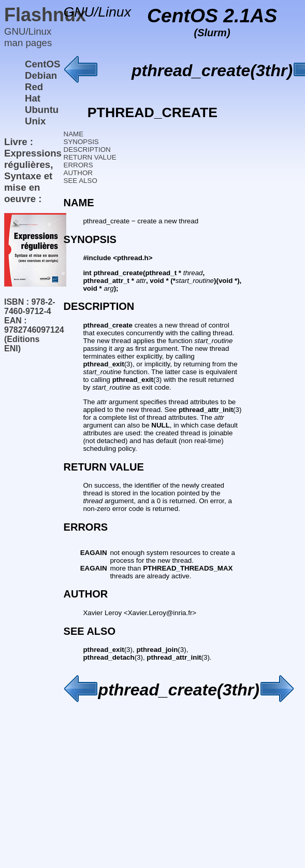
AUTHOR (78, 173)
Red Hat (34, 93)
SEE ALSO (81, 181)
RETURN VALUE (90, 157)
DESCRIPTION (87, 150)
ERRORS (78, 165)
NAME (74, 134)
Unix (35, 121)
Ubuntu (42, 110)
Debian (41, 75)
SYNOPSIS (81, 142)
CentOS (42, 64)
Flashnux (45, 15)
